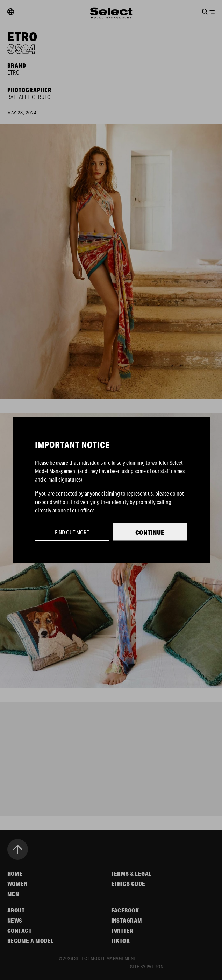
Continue (150, 532)
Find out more (72, 532)
